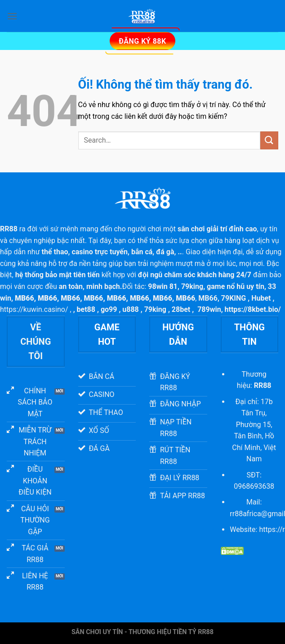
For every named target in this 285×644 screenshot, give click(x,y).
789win (209, 309)
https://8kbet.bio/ (253, 309)
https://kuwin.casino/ (34, 309)
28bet (181, 309)
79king (192, 286)
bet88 (86, 309)
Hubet (261, 298)
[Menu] (12, 16)
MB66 (208, 298)
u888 (131, 309)
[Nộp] (269, 140)
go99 (109, 309)
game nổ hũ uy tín (236, 286)
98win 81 (163, 286)
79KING (234, 298)
